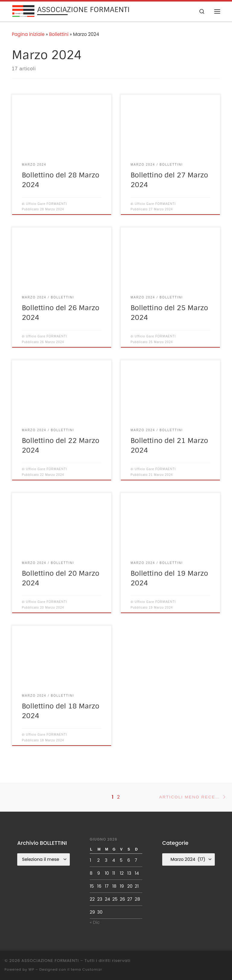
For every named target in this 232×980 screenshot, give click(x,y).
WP (31, 969)
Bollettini (59, 34)
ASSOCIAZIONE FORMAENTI (50, 961)
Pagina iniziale (28, 34)
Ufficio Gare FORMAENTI (47, 204)
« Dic (95, 922)
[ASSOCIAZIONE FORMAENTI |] (23, 11)
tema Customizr (86, 969)
